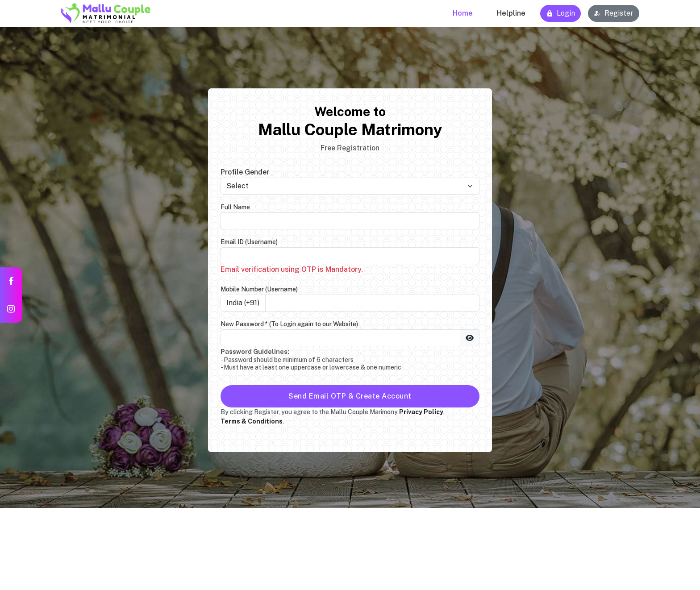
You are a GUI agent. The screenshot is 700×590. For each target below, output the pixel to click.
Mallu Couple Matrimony (348, 555)
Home (463, 13)
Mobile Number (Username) (259, 289)
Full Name (235, 207)
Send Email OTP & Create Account (350, 396)
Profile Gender (245, 172)
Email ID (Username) (249, 242)
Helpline (511, 13)
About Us (201, 537)
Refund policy (334, 537)
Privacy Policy (394, 537)
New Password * (289, 324)
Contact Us (505, 537)
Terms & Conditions (264, 537)
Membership (452, 537)
